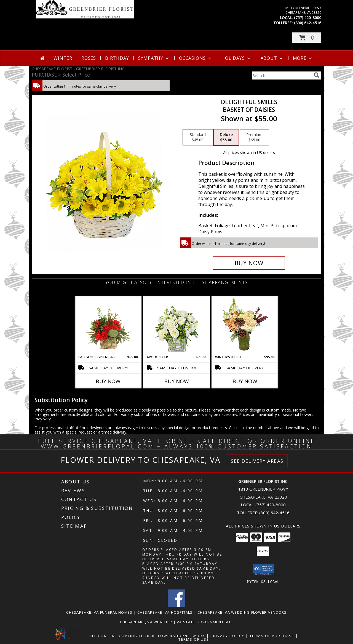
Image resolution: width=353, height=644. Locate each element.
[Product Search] (282, 75)
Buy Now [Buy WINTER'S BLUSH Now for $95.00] (245, 381)
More (303, 58)
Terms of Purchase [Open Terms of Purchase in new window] (272, 636)
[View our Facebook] (176, 606)
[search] (317, 75)
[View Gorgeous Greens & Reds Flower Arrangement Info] (108, 326)
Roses (89, 58)
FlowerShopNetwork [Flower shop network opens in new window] (180, 636)
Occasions (196, 58)
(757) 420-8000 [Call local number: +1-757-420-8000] (308, 17)
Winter (63, 58)
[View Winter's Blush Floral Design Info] (245, 326)
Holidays (236, 58)
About (272, 58)
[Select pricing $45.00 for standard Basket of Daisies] (198, 137)
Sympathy (154, 58)
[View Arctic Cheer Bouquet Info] (177, 326)
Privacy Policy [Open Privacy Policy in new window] (227, 636)
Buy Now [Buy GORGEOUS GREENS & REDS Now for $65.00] (108, 381)
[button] (307, 38)
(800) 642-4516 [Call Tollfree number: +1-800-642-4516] (274, 513)
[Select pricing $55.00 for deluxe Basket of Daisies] (226, 137)
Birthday (117, 58)
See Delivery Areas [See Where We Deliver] (257, 461)
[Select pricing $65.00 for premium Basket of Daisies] (254, 137)
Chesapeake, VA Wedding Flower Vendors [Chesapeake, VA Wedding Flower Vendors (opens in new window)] (242, 612)
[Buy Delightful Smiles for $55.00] (249, 263)
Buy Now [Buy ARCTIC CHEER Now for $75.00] (176, 381)
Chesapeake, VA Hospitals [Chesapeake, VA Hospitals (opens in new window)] (165, 612)
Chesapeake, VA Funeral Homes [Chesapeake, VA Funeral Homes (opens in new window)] (99, 612)
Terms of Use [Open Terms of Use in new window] (194, 639)
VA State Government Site (205, 622)
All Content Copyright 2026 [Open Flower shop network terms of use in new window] (122, 636)
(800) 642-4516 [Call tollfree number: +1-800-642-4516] (308, 23)
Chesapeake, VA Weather (146, 622)
